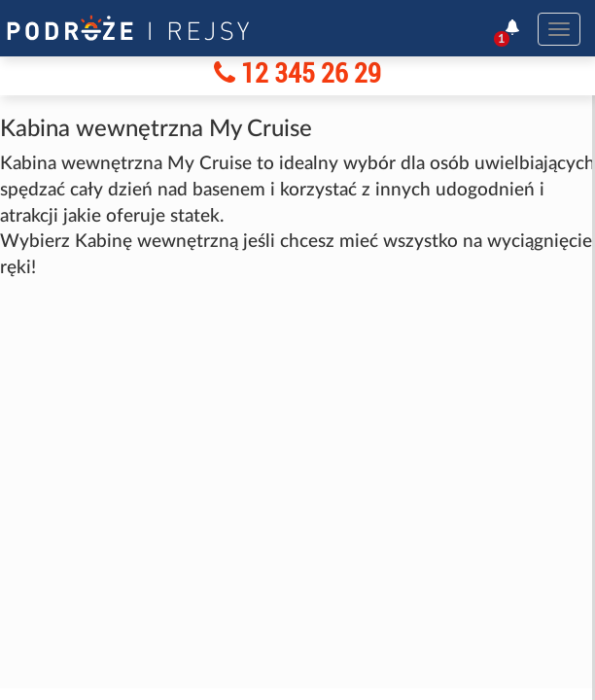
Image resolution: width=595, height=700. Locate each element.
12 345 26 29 (297, 72)
